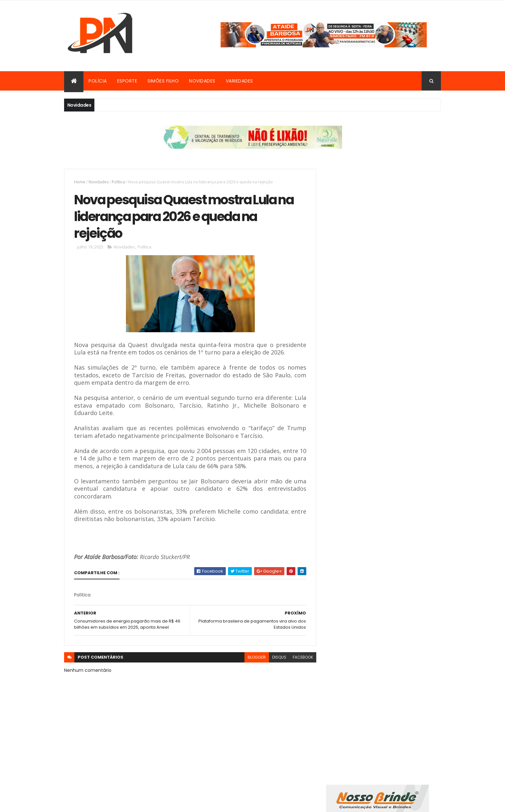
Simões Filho (163, 81)
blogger (252, 658)
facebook (298, 658)
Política (118, 182)
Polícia (98, 81)
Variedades (239, 81)
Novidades (202, 81)
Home (80, 182)
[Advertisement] (382, 337)
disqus (274, 658)
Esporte (127, 81)
